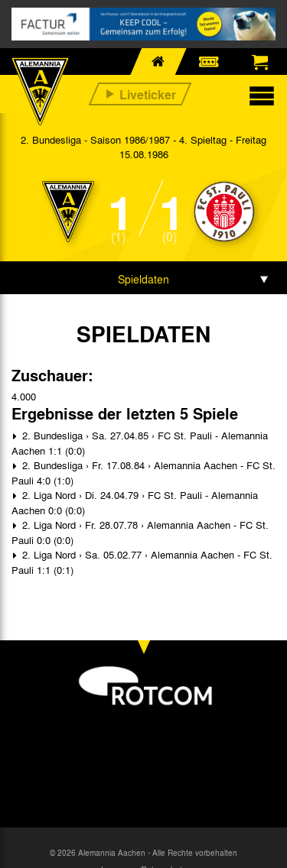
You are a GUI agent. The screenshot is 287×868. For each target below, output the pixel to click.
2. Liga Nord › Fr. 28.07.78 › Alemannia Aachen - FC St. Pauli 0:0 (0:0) (140, 532)
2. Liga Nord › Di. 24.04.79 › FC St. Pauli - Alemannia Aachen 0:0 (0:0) (135, 502)
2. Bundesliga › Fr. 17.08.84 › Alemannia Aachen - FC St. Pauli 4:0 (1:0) (143, 473)
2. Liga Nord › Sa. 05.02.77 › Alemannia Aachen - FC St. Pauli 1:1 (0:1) (142, 562)
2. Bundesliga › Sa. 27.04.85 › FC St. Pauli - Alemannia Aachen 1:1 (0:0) (140, 443)
